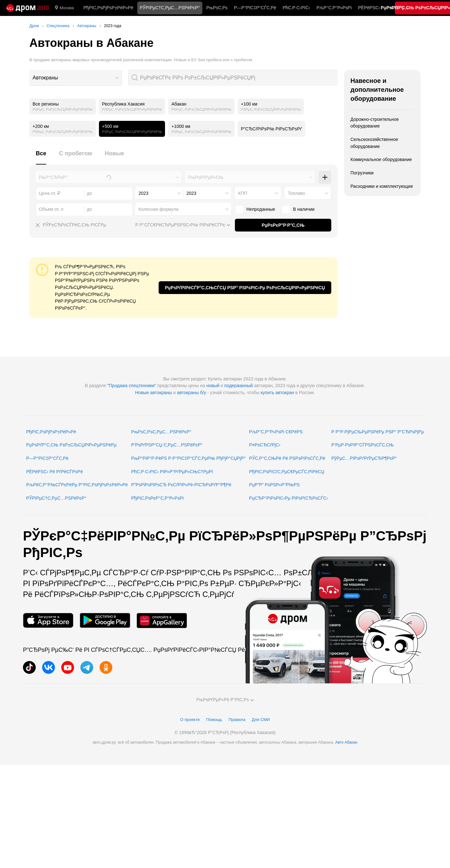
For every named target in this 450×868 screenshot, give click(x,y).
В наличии (298, 209)
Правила (237, 720)
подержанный (239, 386)
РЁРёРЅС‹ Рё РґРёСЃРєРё (55, 472)
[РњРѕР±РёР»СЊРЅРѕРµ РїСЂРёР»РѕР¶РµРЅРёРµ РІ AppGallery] (162, 620)
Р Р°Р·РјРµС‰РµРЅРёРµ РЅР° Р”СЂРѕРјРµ (378, 432)
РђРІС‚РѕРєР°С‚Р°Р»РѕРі (157, 498)
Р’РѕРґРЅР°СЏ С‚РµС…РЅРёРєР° (167, 445)
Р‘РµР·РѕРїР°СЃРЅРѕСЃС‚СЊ (362, 445)
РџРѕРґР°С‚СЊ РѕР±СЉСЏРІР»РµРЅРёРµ (71, 445)
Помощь (214, 720)
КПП (243, 193)
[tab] (41, 157)
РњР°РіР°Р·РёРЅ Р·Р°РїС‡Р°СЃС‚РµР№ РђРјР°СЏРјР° (188, 458)
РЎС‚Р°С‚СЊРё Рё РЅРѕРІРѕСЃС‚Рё (287, 458)
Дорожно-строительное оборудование (375, 123)
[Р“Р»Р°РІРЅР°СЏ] (27, 8)
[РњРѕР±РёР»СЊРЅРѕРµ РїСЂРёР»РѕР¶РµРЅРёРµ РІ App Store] (48, 620)
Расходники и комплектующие (382, 186)
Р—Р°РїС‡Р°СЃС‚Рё (255, 8)
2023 (143, 193)
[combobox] (76, 78)
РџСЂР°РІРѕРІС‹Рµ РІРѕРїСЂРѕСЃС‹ (289, 498)
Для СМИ (261, 720)
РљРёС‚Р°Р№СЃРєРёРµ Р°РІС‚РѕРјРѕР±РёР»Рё (77, 485)
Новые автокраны (154, 393)
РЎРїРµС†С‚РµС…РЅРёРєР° (56, 498)
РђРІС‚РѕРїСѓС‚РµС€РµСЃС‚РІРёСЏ (287, 472)
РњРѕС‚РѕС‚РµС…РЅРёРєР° (161, 432)
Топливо (296, 193)
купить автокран (277, 393)
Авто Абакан (346, 742)
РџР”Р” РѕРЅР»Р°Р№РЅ (274, 485)
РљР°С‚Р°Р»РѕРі (334, 8)
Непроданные (255, 209)
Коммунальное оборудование (381, 159)
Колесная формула (158, 209)
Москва (64, 8)
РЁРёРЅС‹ (369, 8)
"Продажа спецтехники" (132, 386)
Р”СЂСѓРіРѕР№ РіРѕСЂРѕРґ (271, 129)
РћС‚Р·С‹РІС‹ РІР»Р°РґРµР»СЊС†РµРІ (172, 472)
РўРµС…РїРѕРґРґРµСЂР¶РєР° (364, 458)
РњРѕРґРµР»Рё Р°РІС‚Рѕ (225, 700)
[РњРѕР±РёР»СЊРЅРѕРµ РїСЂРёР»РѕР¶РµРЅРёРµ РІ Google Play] (105, 620)
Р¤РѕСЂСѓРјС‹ (265, 445)
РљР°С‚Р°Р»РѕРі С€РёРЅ (276, 432)
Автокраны (45, 78)
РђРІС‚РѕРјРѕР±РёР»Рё (108, 8)
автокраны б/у (191, 393)
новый (213, 386)
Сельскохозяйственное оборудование (374, 143)
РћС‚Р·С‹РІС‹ (296, 8)
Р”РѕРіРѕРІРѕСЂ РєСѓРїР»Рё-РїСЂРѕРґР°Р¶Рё (181, 485)
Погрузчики (362, 173)
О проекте (190, 720)
